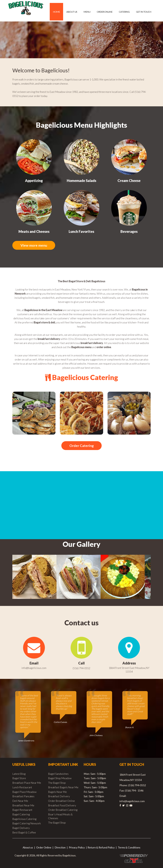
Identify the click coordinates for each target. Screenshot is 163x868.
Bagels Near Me (57, 792)
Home (56, 12)
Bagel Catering (21, 815)
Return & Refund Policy (101, 848)
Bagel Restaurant (22, 810)
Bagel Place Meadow (24, 792)
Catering (124, 12)
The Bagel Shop (57, 783)
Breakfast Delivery (59, 797)
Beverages (129, 231)
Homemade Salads (81, 181)
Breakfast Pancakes (23, 797)
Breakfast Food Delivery (62, 806)
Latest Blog (19, 774)
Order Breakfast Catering (63, 810)
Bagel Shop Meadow (60, 778)
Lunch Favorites (81, 231)
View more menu (34, 245)
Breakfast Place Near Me (27, 783)
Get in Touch (144, 12)
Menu (87, 12)
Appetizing (34, 181)
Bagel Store (19, 778)
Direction (60, 848)
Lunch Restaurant (22, 788)
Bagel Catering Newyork (27, 824)
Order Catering (81, 446)
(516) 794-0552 (81, 668)
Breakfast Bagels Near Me (63, 788)
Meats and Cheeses (34, 231)
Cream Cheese (129, 181)
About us (72, 12)
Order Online (105, 12)
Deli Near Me (20, 801)
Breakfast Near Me (23, 806)
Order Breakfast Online (61, 801)
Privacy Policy (77, 848)
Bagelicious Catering (24, 819)
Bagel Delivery (21, 828)
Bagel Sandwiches (58, 774)
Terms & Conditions (129, 848)
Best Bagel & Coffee (24, 833)
